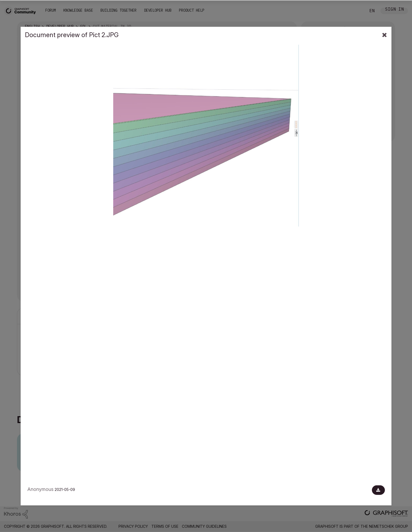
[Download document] (378, 490)
